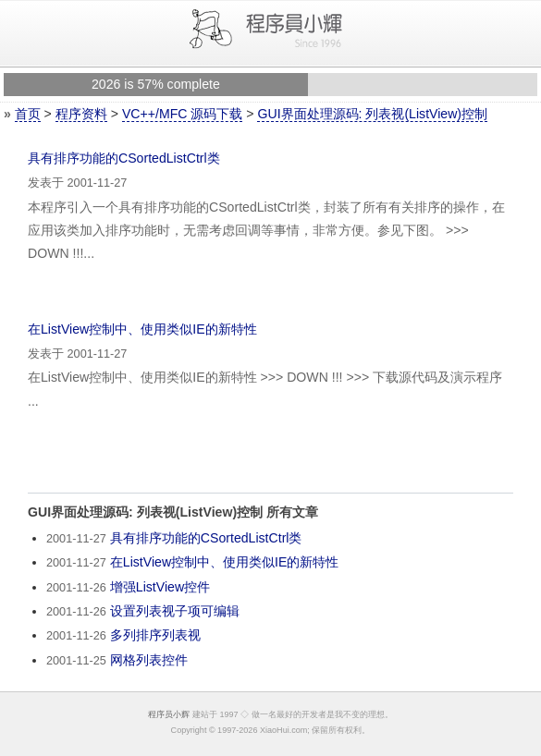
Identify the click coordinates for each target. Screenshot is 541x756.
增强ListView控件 (160, 587)
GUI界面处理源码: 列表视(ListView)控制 (372, 114)
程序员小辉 (169, 714)
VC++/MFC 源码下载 (182, 114)
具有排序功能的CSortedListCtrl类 (124, 158)
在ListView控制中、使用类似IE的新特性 (142, 329)
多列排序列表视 (155, 635)
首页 (28, 114)
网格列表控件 (149, 660)
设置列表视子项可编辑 (175, 611)
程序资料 (81, 114)
